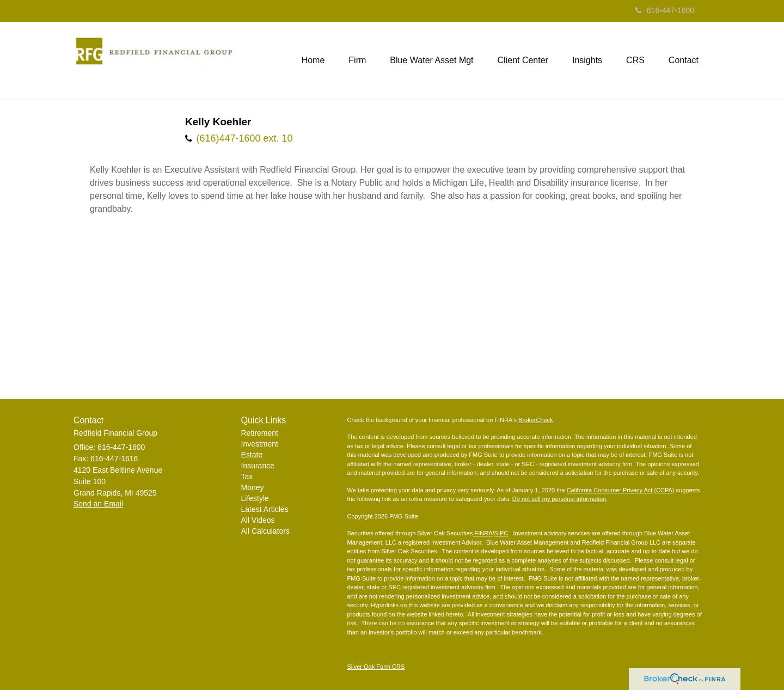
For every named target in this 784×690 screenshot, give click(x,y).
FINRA (482, 533)
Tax (247, 477)
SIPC (501, 533)
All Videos (258, 520)
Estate (252, 455)
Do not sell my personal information (559, 499)
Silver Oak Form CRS (376, 667)
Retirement (260, 433)
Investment (260, 444)
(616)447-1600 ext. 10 (244, 138)
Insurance (258, 466)
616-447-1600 (665, 10)
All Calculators (265, 531)
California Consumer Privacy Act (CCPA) (621, 490)
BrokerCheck (536, 420)
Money (253, 487)
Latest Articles (265, 509)
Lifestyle (255, 498)
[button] (357, 60)
